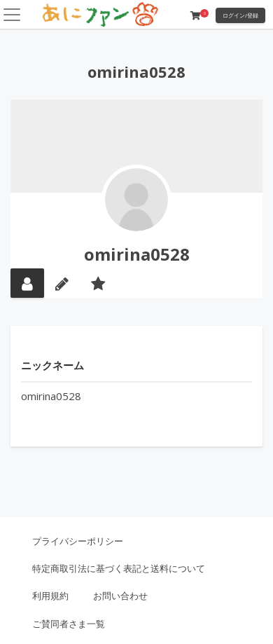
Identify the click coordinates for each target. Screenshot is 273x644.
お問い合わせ (120, 596)
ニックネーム (52, 365)
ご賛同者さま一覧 (69, 624)
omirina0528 (137, 254)
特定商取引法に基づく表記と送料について (119, 568)
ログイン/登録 (240, 15)
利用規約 (50, 596)
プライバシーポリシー (78, 541)
